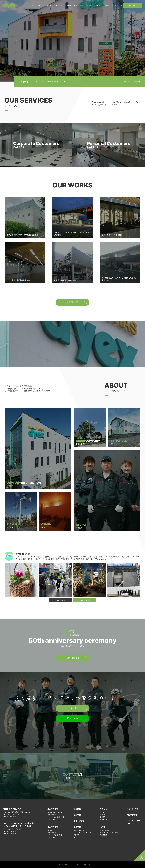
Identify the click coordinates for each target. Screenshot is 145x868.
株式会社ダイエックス (12, 809)
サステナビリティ (106, 812)
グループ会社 (79, 6)
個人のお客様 (48, 6)
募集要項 (77, 835)
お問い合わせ (133, 6)
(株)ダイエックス (79, 830)
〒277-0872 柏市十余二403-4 (13, 829)
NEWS (24, 82)
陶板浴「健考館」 (106, 830)
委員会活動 (104, 819)
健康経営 (103, 815)
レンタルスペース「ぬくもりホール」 (111, 833)
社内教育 (103, 817)
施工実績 (59, 6)
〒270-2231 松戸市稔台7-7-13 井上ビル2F (17, 812)
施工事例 (50, 830)
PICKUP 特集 (117, 6)
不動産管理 (104, 835)
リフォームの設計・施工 (55, 835)
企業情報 (68, 6)
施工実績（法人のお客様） (55, 812)
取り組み (99, 6)
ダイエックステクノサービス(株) (84, 833)
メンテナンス (51, 819)
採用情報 (90, 6)
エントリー (77, 837)
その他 (107, 6)
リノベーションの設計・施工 (56, 817)
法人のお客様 (36, 6)
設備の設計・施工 (53, 815)
